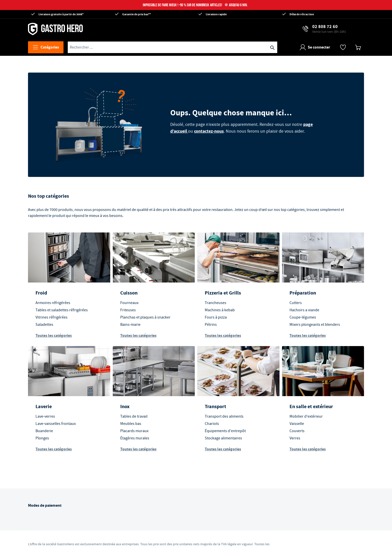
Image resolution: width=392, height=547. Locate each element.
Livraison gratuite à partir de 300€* (61, 14)
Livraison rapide (216, 14)
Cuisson (129, 293)
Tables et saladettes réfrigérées (62, 310)
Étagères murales (135, 438)
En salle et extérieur (311, 406)
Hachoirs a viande (304, 310)
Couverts (297, 431)
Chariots (212, 424)
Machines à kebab (220, 310)
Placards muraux (134, 431)
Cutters (296, 303)
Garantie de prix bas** (136, 14)
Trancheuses (215, 303)
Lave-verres (45, 416)
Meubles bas (131, 424)
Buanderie (44, 431)
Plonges (42, 438)
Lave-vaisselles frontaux (56, 424)
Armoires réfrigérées (53, 303)
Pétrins (211, 325)
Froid (41, 293)
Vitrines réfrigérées (51, 317)
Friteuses (128, 310)
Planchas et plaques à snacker (145, 317)
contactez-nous (209, 131)
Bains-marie (130, 325)
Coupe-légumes (303, 317)
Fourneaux (129, 303)
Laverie (44, 406)
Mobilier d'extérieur (306, 416)
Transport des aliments (224, 416)
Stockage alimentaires (223, 438)
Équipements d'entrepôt (225, 431)
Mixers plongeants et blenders (315, 325)
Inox (125, 406)
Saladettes (44, 325)
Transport (215, 406)
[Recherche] (272, 47)
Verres (295, 438)
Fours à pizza (216, 317)
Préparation (303, 293)
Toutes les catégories (54, 335)
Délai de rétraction (302, 14)
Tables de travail (134, 416)
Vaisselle (297, 424)
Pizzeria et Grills (223, 293)
